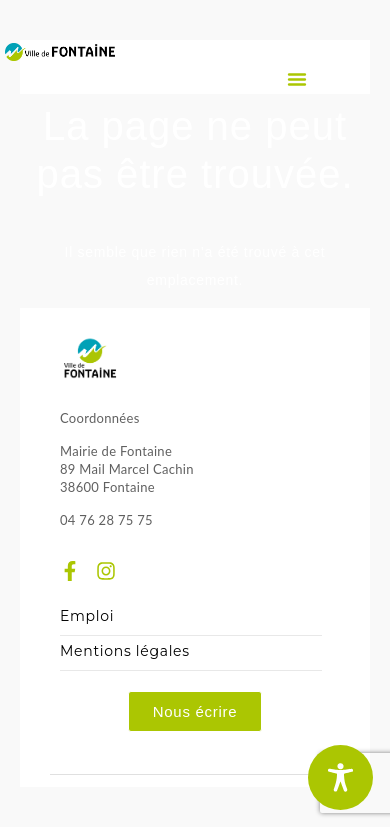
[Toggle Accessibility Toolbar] (340, 777)
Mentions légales (125, 651)
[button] (297, 79)
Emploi (87, 616)
